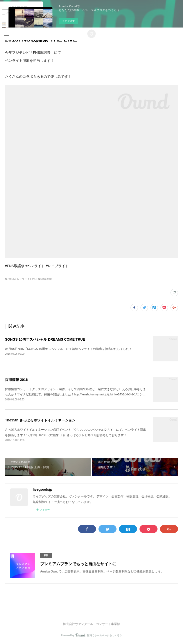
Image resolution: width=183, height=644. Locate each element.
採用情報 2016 (16, 380)
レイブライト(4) (26, 279)
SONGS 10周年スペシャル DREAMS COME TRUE (45, 339)
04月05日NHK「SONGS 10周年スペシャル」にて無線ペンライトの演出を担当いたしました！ (68, 349)
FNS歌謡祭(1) (44, 279)
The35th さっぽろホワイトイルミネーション (40, 420)
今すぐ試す (68, 21)
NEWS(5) (10, 279)
